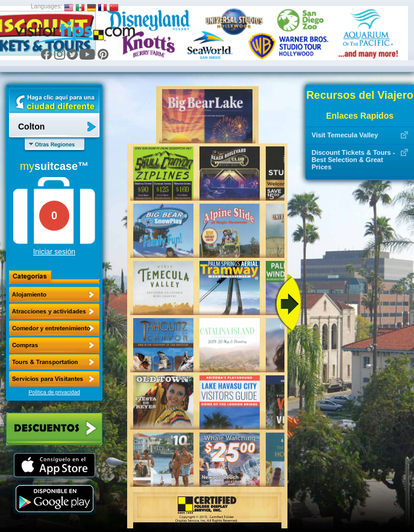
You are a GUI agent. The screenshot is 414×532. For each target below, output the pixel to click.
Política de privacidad (54, 392)
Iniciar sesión (54, 252)
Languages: (46, 6)
